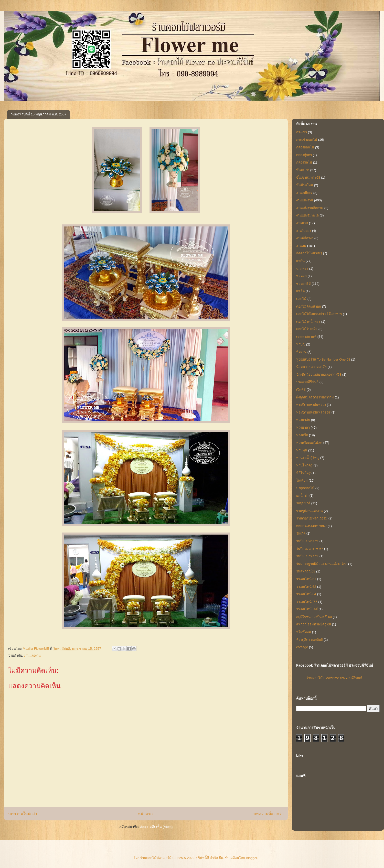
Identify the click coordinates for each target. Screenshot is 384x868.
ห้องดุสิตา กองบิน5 (310, 640)
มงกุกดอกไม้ (305, 488)
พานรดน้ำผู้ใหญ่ (308, 458)
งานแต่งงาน (32, 655)
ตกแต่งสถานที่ (306, 337)
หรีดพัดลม (304, 632)
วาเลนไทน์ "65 (307, 602)
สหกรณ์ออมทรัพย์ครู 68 (314, 624)
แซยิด (300, 291)
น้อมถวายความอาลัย (311, 367)
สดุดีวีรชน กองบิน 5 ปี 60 (314, 617)
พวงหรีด (302, 435)
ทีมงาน (301, 352)
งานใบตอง (304, 231)
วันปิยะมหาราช (307, 541)
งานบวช (302, 223)
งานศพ (301, 246)
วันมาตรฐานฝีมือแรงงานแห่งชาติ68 (322, 564)
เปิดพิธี (301, 390)
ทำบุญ (301, 344)
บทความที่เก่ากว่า (269, 814)
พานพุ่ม (302, 450)
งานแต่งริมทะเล (307, 215)
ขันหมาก (303, 170)
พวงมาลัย (303, 420)
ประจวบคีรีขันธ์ (307, 382)
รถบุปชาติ (303, 503)
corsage (302, 647)
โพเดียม (302, 480)
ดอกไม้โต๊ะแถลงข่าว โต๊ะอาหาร (319, 314)
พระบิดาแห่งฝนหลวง (311, 405)
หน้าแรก (145, 814)
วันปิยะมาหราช (307, 556)
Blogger (252, 858)
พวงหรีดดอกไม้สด (309, 443)
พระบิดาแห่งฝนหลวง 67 (313, 412)
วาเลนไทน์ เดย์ (307, 609)
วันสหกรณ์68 (306, 571)
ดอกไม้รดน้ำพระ (308, 322)
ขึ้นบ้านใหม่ (305, 185)
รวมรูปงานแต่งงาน (310, 511)
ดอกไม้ (301, 299)
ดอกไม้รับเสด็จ (307, 329)
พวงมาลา (303, 427)
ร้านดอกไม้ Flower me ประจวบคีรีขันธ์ (334, 678)
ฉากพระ (302, 269)
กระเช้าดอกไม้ (307, 140)
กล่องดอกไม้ (305, 147)
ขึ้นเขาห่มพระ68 (308, 177)
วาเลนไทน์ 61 (306, 579)
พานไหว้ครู (304, 465)
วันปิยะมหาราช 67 (310, 549)
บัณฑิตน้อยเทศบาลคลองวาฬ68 (319, 375)
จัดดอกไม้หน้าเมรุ (309, 253)
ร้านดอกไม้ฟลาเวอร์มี (312, 518)
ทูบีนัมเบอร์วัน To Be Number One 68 (323, 359)
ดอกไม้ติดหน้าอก (309, 306)
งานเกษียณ (304, 193)
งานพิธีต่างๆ (305, 238)
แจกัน (300, 261)
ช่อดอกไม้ (303, 284)
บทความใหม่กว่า (23, 814)
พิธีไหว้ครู (303, 473)
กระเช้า (302, 132)
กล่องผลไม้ (304, 162)
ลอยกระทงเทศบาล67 (311, 526)
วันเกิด (301, 533)
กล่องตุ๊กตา (304, 155)
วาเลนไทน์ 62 (306, 587)
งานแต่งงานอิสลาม (310, 208)
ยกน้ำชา (302, 496)
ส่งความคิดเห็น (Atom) (156, 827)
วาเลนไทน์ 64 (306, 594)
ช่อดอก (301, 276)
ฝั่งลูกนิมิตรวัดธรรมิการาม (315, 397)
